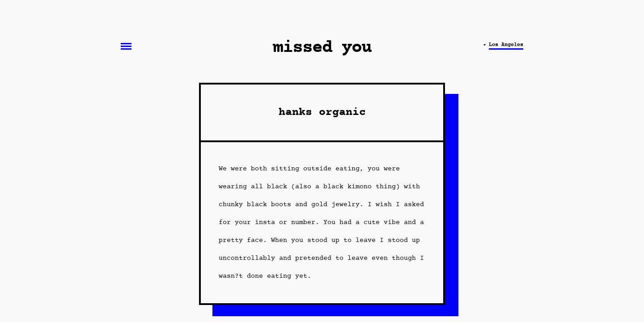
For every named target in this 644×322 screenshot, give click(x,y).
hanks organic (322, 112)
